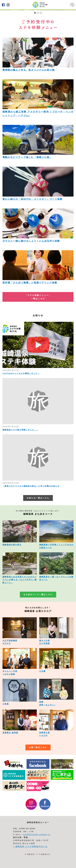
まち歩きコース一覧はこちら (38, 595)
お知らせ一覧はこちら (38, 498)
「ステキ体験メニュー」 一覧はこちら (38, 297)
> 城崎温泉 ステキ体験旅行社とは (30, 846)
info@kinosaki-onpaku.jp (37, 835)
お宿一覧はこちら (38, 747)
